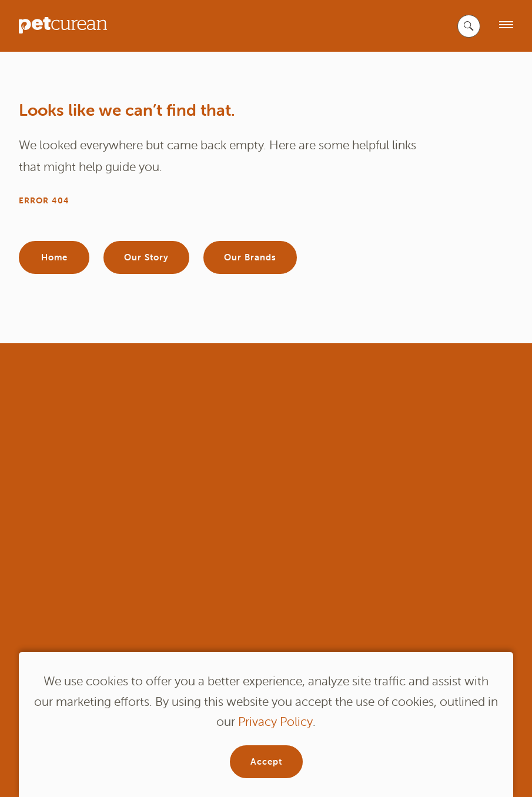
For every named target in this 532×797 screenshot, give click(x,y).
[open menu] (506, 26)
